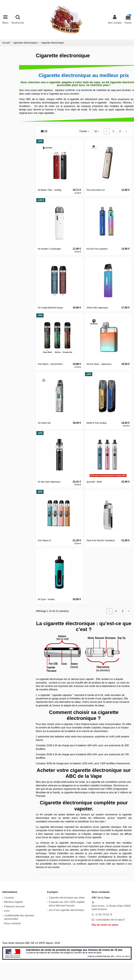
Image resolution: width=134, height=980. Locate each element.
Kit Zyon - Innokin (46, 599)
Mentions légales (13, 902)
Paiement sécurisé (14, 906)
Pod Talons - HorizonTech (50, 364)
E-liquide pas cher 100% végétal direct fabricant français (67, 904)
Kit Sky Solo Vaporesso (49, 482)
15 (97, 131)
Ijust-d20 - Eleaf (94, 482)
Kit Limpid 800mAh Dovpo (50, 308)
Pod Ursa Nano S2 (96, 190)
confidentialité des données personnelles (19, 917)
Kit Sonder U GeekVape (49, 249)
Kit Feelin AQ (44, 423)
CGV (7, 911)
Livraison (9, 898)
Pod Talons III (44, 540)
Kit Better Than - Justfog (50, 190)
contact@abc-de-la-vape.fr (110, 920)
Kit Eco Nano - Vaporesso (99, 364)
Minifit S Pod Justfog (96, 423)
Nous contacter (13, 923)
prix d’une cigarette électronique (66, 910)
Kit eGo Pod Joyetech (97, 249)
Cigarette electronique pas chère (67, 898)
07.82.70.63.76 (104, 915)
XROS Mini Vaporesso (97, 308)
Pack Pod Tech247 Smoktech (101, 540)
